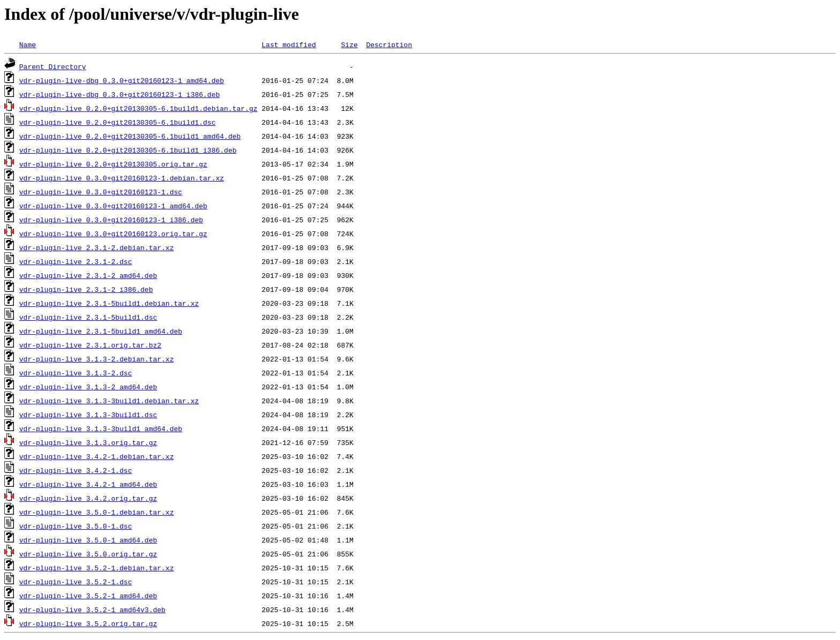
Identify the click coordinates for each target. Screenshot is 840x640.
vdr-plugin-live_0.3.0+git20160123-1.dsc (101, 192)
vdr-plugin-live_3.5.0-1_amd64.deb (88, 540)
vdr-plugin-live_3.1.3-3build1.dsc (88, 415)
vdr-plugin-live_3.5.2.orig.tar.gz (88, 623)
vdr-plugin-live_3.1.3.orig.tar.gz (88, 442)
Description (389, 44)
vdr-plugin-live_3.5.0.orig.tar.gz (88, 554)
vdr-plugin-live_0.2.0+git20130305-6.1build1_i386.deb (128, 150)
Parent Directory (53, 66)
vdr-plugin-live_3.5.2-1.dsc (76, 582)
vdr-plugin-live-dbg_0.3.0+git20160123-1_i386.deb (119, 94)
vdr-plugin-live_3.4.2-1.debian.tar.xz (97, 456)
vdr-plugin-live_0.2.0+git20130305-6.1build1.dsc (118, 122)
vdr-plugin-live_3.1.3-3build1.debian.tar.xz (109, 401)
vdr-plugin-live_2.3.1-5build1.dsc (88, 317)
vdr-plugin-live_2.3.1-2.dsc (76, 261)
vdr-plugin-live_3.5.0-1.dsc (76, 526)
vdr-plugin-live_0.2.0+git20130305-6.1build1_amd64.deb (130, 136)
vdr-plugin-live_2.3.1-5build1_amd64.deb (101, 331)
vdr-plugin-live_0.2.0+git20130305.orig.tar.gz (113, 164)
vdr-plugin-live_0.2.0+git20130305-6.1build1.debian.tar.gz (138, 108)
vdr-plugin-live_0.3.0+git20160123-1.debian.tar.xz (122, 178)
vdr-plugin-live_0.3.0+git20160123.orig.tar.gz (113, 234)
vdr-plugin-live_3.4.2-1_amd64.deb (88, 484)
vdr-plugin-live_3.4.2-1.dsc (76, 470)
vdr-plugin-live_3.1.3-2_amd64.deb (88, 387)
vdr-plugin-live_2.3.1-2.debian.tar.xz (97, 247)
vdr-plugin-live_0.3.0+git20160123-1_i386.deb (111, 220)
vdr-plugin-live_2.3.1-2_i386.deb (86, 289)
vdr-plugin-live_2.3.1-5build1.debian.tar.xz (109, 303)
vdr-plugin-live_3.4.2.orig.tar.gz (88, 498)
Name (28, 44)
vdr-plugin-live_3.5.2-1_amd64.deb (88, 596)
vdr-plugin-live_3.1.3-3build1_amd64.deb (101, 428)
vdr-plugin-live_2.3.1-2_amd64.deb (88, 275)
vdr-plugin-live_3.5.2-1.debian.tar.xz (97, 568)
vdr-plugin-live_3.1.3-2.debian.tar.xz (97, 359)
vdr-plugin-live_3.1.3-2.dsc (76, 373)
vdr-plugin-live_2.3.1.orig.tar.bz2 (90, 345)
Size (349, 44)
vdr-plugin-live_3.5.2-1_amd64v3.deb (92, 609)
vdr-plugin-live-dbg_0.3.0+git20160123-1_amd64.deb (122, 80)
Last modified (288, 44)
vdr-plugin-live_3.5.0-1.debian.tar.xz (97, 512)
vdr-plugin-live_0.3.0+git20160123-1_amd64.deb (113, 206)
